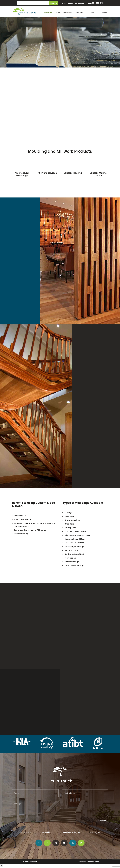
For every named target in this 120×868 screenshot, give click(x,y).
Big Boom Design (93, 862)
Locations (103, 13)
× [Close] (1, 865)
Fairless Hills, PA (72, 832)
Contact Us (79, 3)
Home (63, 3)
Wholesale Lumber (65, 13)
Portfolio (80, 13)
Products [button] (49, 13)
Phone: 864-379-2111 (94, 3)
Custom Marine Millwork (98, 174)
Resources (91, 13)
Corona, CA (25, 832)
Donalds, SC (48, 832)
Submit (102, 820)
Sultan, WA (95, 832)
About (70, 3)
